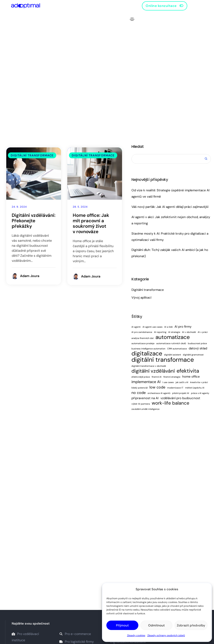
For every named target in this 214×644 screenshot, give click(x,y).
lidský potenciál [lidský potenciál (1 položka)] (139, 388)
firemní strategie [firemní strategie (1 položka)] (172, 377)
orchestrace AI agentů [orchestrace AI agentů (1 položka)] (159, 393)
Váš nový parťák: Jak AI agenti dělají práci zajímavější (170, 207)
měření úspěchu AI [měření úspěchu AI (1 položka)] (195, 388)
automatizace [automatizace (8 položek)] (173, 337)
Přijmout (122, 625)
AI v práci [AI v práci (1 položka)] (203, 332)
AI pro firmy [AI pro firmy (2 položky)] (183, 327)
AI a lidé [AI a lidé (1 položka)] (168, 327)
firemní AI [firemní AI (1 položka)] (157, 377)
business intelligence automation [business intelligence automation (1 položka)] (148, 349)
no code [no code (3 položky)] (139, 393)
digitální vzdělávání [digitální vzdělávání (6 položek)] (153, 371)
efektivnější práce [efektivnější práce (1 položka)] (141, 377)
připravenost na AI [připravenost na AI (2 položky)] (145, 398)
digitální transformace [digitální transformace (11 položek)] (163, 360)
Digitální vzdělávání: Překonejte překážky (34, 221)
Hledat (138, 147)
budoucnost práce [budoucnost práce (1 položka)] (197, 343)
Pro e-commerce (75, 634)
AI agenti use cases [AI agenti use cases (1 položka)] (152, 327)
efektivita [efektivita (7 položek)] (188, 371)
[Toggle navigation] (132, 19)
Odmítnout (156, 625)
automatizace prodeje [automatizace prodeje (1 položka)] (143, 343)
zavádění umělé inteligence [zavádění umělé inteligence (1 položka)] (145, 409)
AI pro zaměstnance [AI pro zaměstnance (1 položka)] (142, 332)
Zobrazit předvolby (191, 625)
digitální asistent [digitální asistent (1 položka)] (173, 355)
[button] (165, 6)
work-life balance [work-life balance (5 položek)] (171, 403)
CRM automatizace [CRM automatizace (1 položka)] (177, 349)
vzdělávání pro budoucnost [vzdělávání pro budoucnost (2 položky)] (180, 398)
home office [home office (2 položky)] (191, 377)
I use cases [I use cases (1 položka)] (168, 382)
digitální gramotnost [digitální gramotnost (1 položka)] (193, 355)
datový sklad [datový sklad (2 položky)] (198, 348)
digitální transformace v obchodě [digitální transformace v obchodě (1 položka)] (149, 366)
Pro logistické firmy (77, 642)
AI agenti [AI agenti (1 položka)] (136, 327)
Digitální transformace (32, 155)
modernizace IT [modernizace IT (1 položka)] (175, 388)
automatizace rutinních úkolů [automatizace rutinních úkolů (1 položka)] (171, 343)
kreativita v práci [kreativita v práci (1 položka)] (199, 382)
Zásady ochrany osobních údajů (166, 635)
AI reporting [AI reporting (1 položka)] (160, 332)
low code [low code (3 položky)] (157, 387)
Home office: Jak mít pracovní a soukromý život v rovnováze (91, 224)
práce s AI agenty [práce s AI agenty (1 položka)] (200, 393)
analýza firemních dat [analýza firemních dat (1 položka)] (143, 338)
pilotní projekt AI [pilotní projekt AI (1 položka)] (181, 393)
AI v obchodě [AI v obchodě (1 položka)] (189, 332)
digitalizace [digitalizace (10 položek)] (147, 354)
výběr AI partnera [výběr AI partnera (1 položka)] (141, 404)
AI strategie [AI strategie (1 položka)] (174, 332)
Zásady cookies (136, 635)
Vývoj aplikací (141, 298)
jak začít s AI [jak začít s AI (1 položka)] (182, 382)
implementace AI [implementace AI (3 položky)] (146, 382)
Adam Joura (30, 276)
